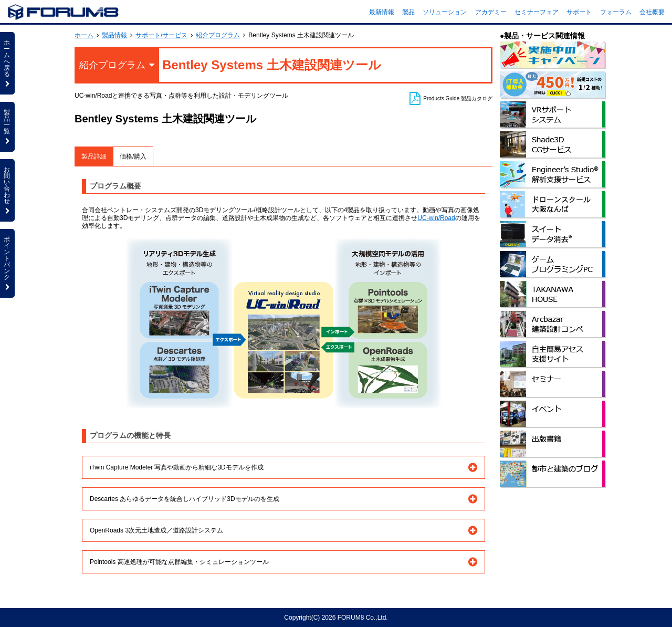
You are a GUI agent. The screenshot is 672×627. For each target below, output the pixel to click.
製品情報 (114, 35)
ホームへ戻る (7, 63)
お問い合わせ (7, 190)
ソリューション (445, 12)
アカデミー (491, 12)
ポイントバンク (7, 263)
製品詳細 (94, 156)
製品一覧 (7, 127)
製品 (408, 12)
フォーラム (616, 12)
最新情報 (382, 12)
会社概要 (652, 12)
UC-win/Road (436, 218)
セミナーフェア (537, 12)
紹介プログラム (218, 35)
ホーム (84, 35)
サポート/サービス (161, 35)
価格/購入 (133, 156)
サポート (579, 12)
